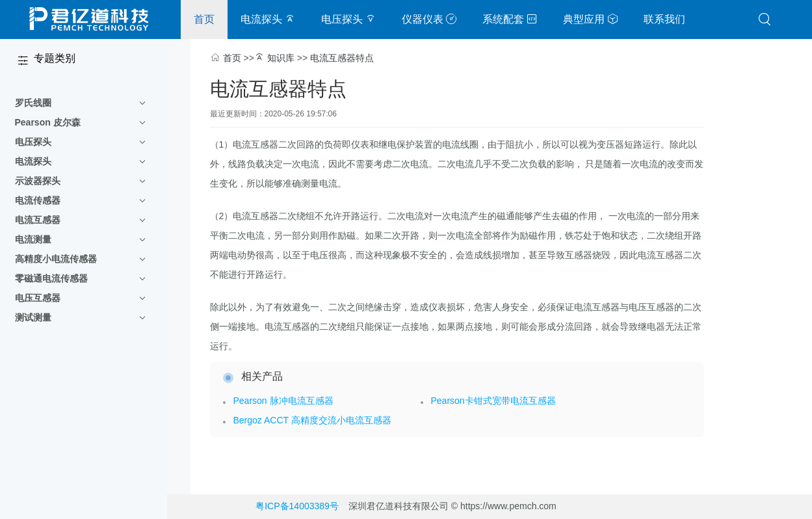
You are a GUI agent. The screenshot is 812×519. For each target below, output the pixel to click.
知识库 (281, 58)
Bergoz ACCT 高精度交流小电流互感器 (312, 420)
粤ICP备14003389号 (297, 506)
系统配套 (510, 19)
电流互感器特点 (342, 58)
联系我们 (664, 19)
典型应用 (590, 19)
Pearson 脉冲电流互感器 (283, 401)
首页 (204, 19)
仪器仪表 (429, 19)
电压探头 (348, 19)
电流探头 (268, 19)
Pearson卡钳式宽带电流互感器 (493, 401)
